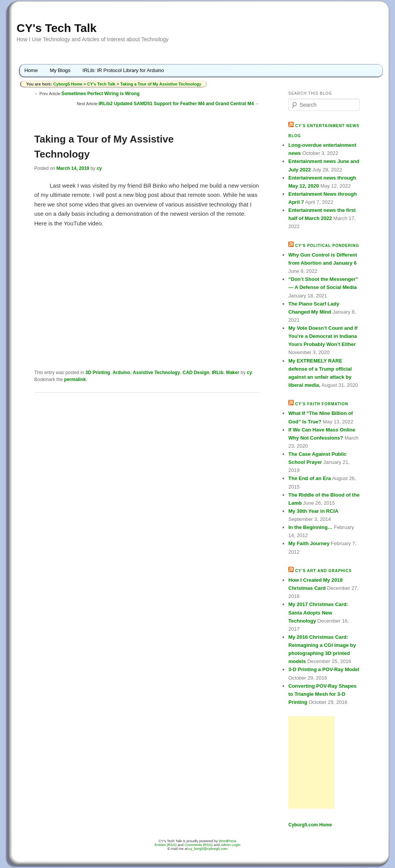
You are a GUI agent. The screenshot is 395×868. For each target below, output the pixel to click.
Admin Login (231, 845)
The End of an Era (310, 478)
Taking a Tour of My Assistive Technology (161, 84)
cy (99, 168)
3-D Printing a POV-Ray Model (324, 669)
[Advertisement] (311, 762)
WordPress (228, 841)
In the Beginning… (310, 527)
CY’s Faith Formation (322, 404)
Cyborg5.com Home (310, 825)
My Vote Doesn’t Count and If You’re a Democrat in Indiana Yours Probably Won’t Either (323, 336)
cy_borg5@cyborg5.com (208, 849)
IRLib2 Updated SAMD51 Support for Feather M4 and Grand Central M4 (176, 104)
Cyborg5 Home (68, 84)
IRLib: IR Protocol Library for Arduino (123, 70)
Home (31, 70)
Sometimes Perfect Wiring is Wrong (100, 94)
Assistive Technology (156, 373)
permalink (75, 379)
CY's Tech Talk (57, 28)
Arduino (121, 373)
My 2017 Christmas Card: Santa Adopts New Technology (318, 612)
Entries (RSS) (166, 845)
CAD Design (196, 373)
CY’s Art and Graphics (324, 571)
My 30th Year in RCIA (313, 511)
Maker (233, 373)
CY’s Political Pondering (327, 246)
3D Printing (98, 373)
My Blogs (60, 70)
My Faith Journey (309, 543)
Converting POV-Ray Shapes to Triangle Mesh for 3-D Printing (322, 694)
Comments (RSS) (198, 845)
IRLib (218, 373)
